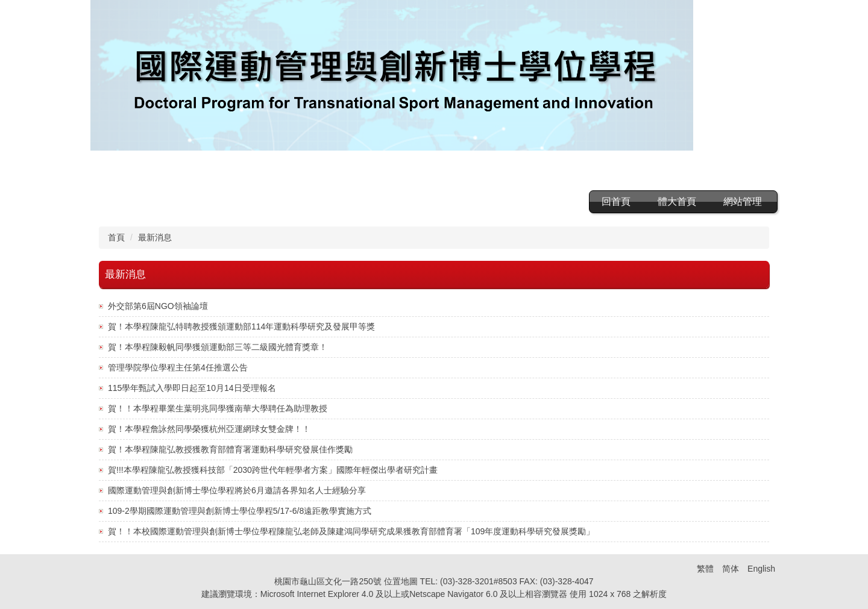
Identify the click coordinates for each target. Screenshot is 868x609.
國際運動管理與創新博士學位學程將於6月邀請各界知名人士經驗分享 (237, 490)
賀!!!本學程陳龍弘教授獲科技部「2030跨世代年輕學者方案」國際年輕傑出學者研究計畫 (273, 470)
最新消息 (155, 237)
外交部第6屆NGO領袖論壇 (158, 306)
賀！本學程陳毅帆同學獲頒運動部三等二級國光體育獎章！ (218, 347)
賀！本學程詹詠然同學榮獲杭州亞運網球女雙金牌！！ (209, 429)
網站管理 (743, 201)
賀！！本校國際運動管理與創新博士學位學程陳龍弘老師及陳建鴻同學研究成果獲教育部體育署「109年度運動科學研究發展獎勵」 (351, 531)
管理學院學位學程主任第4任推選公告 (178, 367)
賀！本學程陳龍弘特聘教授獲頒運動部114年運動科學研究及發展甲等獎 (241, 326)
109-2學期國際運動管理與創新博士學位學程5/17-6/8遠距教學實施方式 (240, 511)
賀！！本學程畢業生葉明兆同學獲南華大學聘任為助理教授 (218, 408)
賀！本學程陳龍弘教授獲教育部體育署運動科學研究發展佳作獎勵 (230, 449)
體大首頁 (677, 201)
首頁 (116, 237)
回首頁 (616, 201)
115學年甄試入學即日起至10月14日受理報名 (192, 388)
